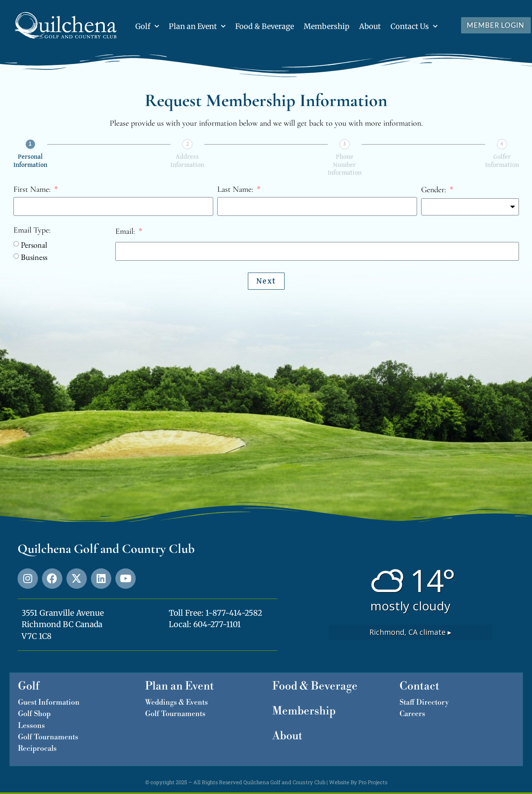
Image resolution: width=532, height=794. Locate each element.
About (370, 26)
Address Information (187, 161)
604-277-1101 (217, 624)
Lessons (31, 726)
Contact (419, 686)
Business (34, 257)
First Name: (33, 190)
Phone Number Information (345, 165)
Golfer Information (502, 161)
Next (266, 281)
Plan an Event (197, 27)
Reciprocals (37, 749)
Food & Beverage (265, 26)
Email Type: (32, 231)
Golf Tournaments (48, 737)
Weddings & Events (177, 702)
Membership (327, 26)
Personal (34, 245)
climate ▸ (410, 632)
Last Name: (236, 190)
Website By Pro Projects (358, 782)
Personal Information (30, 161)
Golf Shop (34, 714)
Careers (412, 714)
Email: (126, 232)
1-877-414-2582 (234, 613)
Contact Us (414, 27)
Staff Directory (424, 702)
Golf (147, 27)
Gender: (435, 190)
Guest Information (49, 702)
